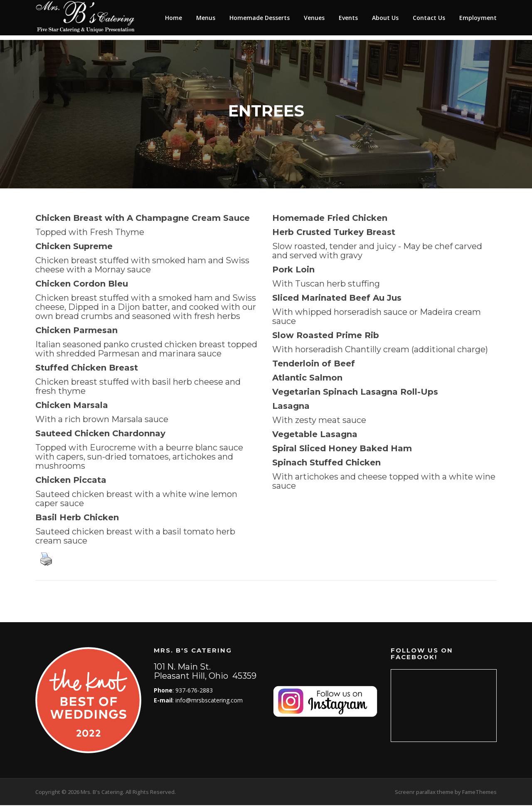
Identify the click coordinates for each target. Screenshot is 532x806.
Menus (206, 18)
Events (348, 18)
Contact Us (429, 18)
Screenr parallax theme (424, 793)
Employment (478, 18)
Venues (314, 18)
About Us (385, 18)
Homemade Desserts (260, 18)
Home (174, 18)
